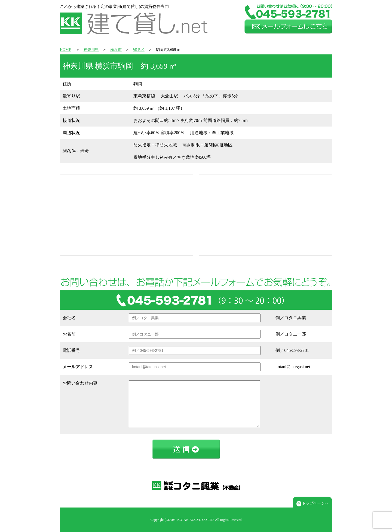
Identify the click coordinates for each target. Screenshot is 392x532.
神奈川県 (91, 50)
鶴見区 (139, 50)
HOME (65, 50)
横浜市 (116, 50)
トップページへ (313, 504)
